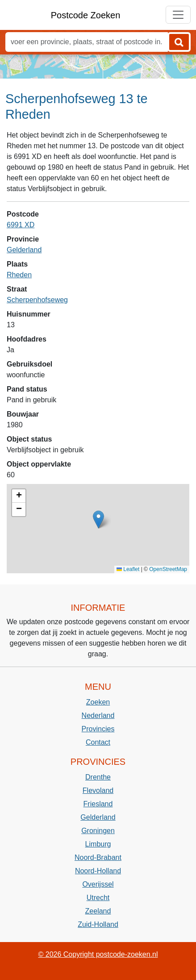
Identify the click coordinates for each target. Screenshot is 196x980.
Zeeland (98, 911)
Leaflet (128, 569)
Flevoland (98, 790)
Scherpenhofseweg (37, 300)
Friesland (98, 804)
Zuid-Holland (98, 924)
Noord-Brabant (98, 857)
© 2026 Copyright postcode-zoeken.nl (98, 954)
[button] (98, 519)
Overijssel (98, 884)
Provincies (98, 729)
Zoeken (98, 702)
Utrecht (98, 898)
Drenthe (98, 777)
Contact (98, 742)
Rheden (19, 275)
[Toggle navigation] (178, 15)
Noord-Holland (98, 871)
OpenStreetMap (168, 569)
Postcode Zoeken (86, 15)
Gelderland (24, 250)
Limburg (98, 844)
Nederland (98, 715)
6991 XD (21, 225)
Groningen (98, 831)
